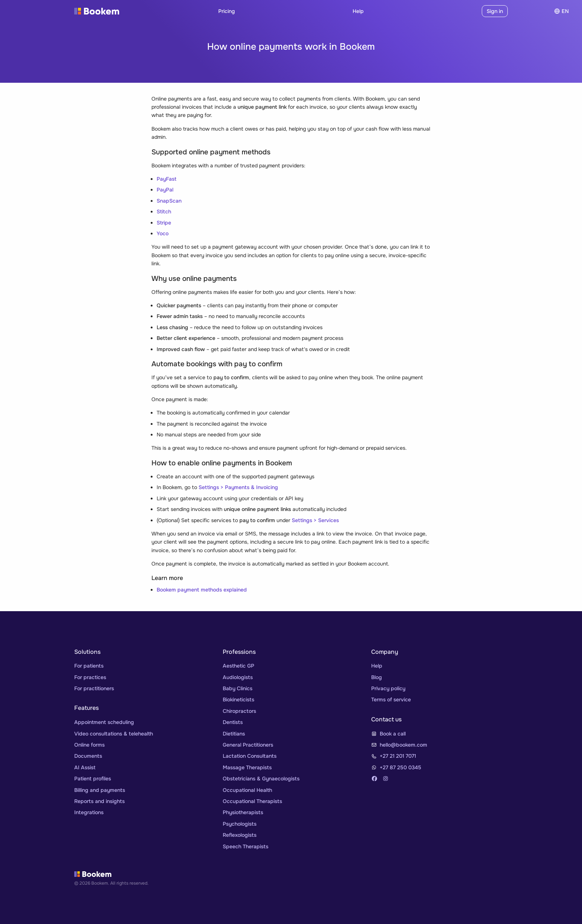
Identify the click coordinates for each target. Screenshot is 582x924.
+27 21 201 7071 (398, 756)
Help (358, 11)
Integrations (89, 812)
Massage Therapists (247, 767)
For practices (90, 677)
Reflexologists (240, 835)
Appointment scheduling (104, 722)
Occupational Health (247, 790)
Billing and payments (100, 790)
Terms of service (391, 699)
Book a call (393, 734)
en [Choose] (561, 11)
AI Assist (85, 767)
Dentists (233, 722)
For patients (89, 666)
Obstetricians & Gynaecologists (261, 779)
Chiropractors (239, 711)
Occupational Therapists (252, 801)
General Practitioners (248, 745)
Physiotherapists (243, 812)
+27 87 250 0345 (400, 767)
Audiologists (238, 677)
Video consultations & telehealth (114, 734)
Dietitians (234, 734)
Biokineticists (238, 699)
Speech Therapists (246, 846)
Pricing (227, 11)
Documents (88, 756)
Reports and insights (99, 801)
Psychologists (240, 824)
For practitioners (94, 688)
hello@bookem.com (403, 745)
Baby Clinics (238, 688)
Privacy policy (388, 688)
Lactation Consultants (250, 756)
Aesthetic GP (238, 666)
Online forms (89, 745)
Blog (377, 677)
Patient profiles (93, 779)
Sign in (495, 11)
